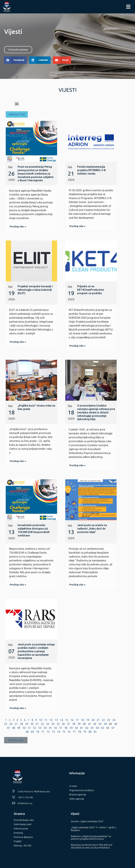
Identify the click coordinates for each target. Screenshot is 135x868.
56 (55, 728)
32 (42, 724)
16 (72, 720)
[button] (18, 50)
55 (50, 728)
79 (85, 732)
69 (32, 732)
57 (61, 728)
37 (69, 724)
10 (41, 720)
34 (53, 724)
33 (48, 724)
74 (59, 732)
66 (108, 728)
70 (38, 732)
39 (79, 724)
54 (45, 728)
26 (11, 724)
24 (114, 720)
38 (74, 724)
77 (74, 732)
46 (116, 724)
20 (93, 720)
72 (48, 732)
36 (63, 724)
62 (87, 728)
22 (103, 720)
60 (76, 728)
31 (37, 724)
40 (84, 724)
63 (92, 728)
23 (109, 720)
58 (66, 728)
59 (71, 728)
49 (19, 728)
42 (95, 724)
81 (95, 732)
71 (43, 732)
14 (62, 720)
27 (16, 724)
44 (105, 724)
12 (51, 720)
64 (97, 728)
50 (24, 728)
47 (8, 728)
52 (35, 728)
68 (27, 732)
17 (77, 720)
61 (82, 728)
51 (29, 728)
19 (88, 720)
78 (80, 732)
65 (103, 728)
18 (82, 720)
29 (27, 724)
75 (64, 732)
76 (69, 732)
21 (98, 720)
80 (90, 732)
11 (46, 720)
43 (100, 724)
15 (67, 720)
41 (90, 724)
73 (53, 732)
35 (58, 724)
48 (14, 728)
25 (6, 724)
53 (40, 728)
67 (113, 728)
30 (32, 724)
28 (21, 724)
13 (56, 720)
